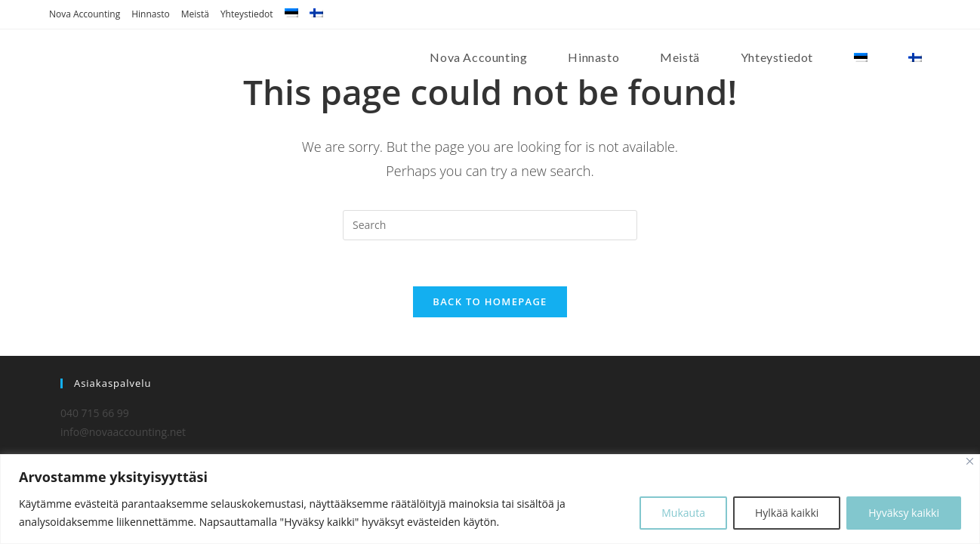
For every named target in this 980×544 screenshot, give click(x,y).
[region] (490, 499)
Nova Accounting (85, 14)
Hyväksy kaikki (904, 513)
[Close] (970, 461)
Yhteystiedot (247, 14)
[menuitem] (291, 14)
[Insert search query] (490, 225)
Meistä (195, 14)
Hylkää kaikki (787, 513)
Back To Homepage (490, 301)
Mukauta (683, 513)
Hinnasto (150, 14)
